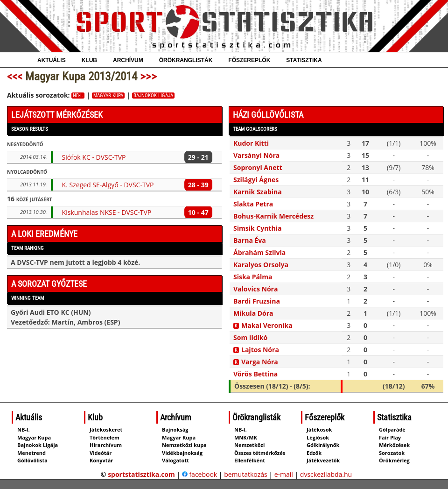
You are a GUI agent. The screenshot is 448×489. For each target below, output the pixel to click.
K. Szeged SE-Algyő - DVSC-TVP (108, 185)
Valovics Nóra (255, 289)
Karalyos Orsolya (261, 265)
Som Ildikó (250, 337)
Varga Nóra (260, 362)
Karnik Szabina (258, 192)
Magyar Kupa (108, 96)
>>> (148, 76)
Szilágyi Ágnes (256, 180)
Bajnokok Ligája (153, 96)
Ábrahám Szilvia (259, 252)
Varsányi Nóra (256, 155)
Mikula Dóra (253, 313)
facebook (199, 474)
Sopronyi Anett (258, 167)
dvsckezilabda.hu (326, 474)
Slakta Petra (253, 204)
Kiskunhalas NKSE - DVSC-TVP (107, 212)
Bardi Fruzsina (257, 301)
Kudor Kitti (251, 143)
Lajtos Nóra (260, 350)
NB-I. (78, 96)
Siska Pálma (253, 277)
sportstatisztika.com (141, 474)
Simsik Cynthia (257, 228)
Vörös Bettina (255, 374)
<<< (15, 76)
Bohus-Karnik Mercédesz (273, 216)
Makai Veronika (267, 325)
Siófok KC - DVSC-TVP (94, 157)
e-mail (284, 474)
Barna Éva (250, 240)
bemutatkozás (246, 474)
